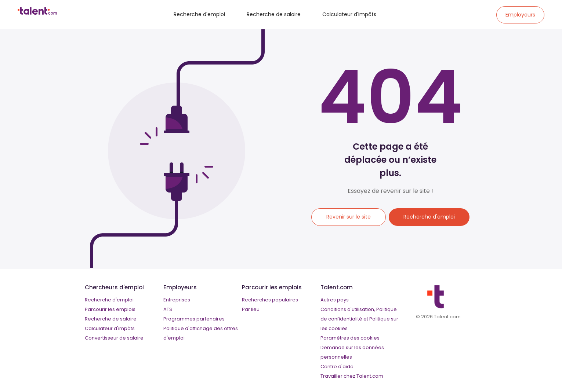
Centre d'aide (337, 367)
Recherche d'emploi (199, 14)
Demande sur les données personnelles (352, 352)
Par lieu (251, 309)
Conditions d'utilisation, (348, 309)
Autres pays (335, 300)
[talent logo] (37, 13)
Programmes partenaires (194, 319)
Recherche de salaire (274, 14)
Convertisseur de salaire (114, 338)
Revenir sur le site (349, 217)
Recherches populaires (270, 300)
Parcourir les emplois (110, 309)
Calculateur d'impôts (349, 14)
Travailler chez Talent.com (352, 376)
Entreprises (177, 300)
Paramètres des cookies (350, 338)
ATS (168, 309)
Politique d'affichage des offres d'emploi (201, 333)
